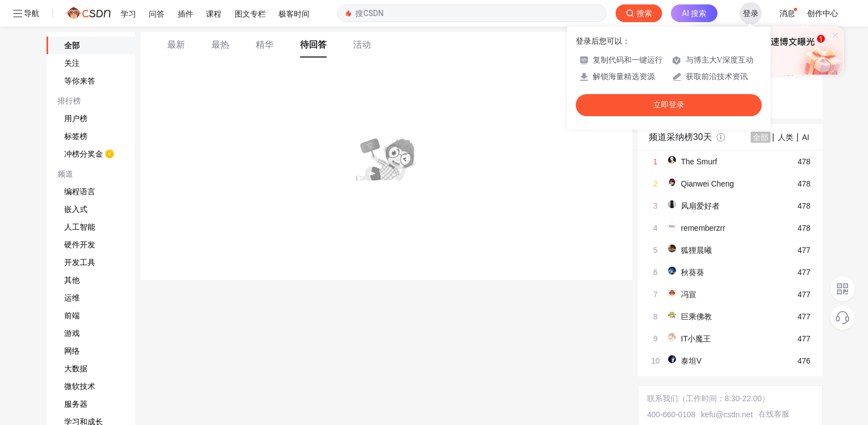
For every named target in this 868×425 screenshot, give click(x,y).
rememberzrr (703, 228)
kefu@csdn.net (727, 414)
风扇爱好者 (700, 206)
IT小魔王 (696, 339)
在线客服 (774, 414)
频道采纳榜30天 (680, 137)
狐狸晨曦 (696, 250)
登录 (751, 13)
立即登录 (669, 105)
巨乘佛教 (696, 317)
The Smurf (699, 162)
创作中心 (823, 13)
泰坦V (691, 361)
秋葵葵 (693, 272)
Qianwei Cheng (707, 184)
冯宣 (689, 294)
